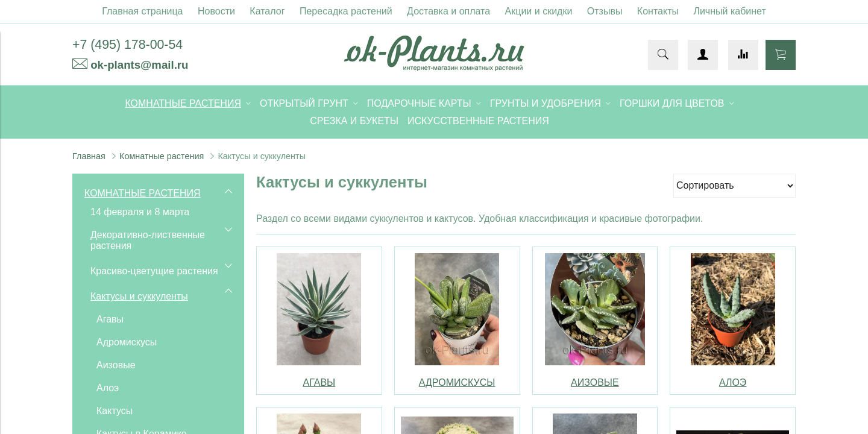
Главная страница (142, 11)
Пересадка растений (346, 11)
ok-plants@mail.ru (139, 65)
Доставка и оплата (448, 11)
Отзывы (605, 11)
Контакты (658, 11)
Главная (89, 156)
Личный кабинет (729, 11)
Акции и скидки (539, 11)
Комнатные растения (162, 156)
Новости (216, 11)
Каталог (267, 11)
